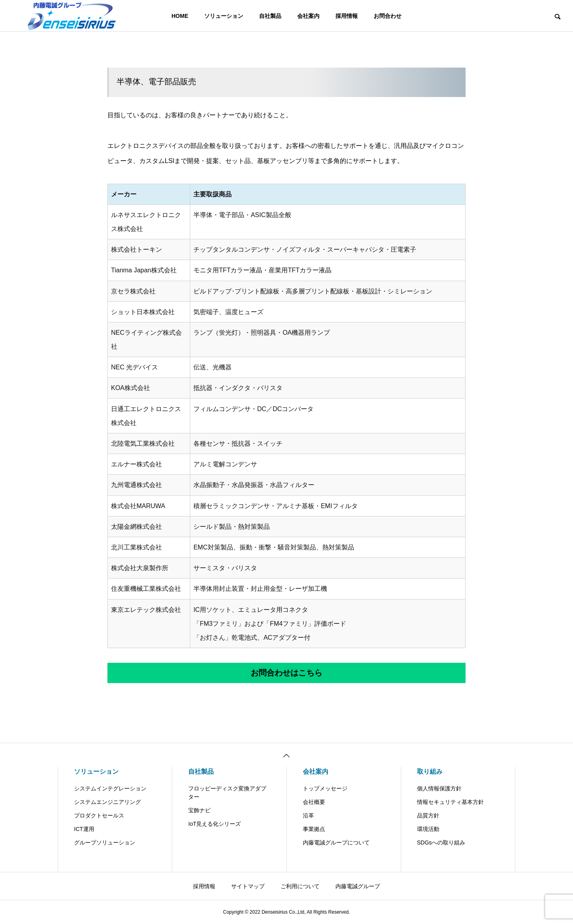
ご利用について (300, 886)
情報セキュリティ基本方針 (450, 802)
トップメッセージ (325, 788)
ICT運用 (84, 829)
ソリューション (224, 16)
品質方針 (428, 815)
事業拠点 (314, 829)
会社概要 (314, 802)
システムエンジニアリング (107, 802)
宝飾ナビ (199, 810)
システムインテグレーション (110, 788)
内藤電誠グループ (358, 886)
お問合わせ (388, 16)
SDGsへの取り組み (441, 842)
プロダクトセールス (99, 815)
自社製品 (270, 16)
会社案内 (308, 16)
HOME (180, 16)
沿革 (308, 815)
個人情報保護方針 (439, 788)
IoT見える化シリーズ (214, 824)
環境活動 (428, 829)
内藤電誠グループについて (336, 842)
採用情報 (347, 16)
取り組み (430, 772)
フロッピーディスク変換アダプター (227, 793)
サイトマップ (248, 886)
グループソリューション (105, 842)
